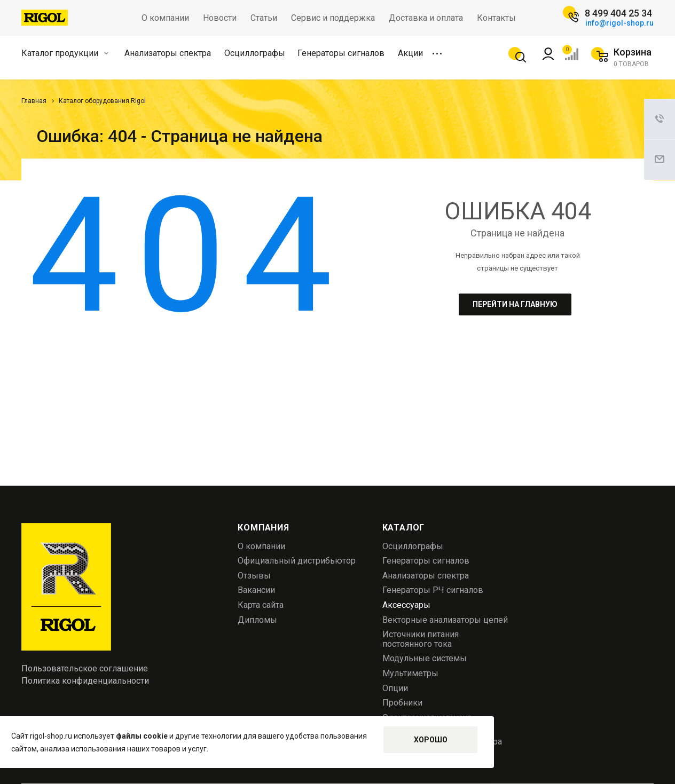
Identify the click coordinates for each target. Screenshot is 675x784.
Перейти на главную (515, 304)
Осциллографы (255, 53)
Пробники (402, 703)
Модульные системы (425, 658)
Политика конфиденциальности (85, 681)
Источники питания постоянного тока (421, 639)
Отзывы (254, 576)
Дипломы (257, 620)
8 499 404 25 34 (618, 13)
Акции (410, 53)
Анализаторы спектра (168, 53)
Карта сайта (261, 605)
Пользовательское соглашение (85, 669)
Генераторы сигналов (341, 53)
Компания (263, 528)
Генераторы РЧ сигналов (433, 590)
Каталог (404, 528)
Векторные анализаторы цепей (445, 620)
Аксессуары (406, 605)
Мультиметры (410, 673)
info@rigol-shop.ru (619, 23)
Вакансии (256, 590)
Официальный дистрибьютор (297, 561)
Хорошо (431, 740)
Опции (395, 688)
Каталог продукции (65, 53)
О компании (261, 546)
